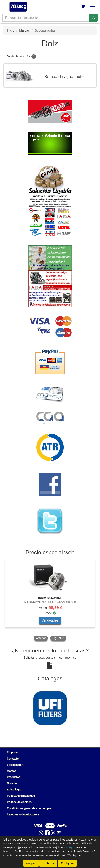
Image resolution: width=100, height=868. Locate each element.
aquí (71, 847)
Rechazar (48, 863)
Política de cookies (19, 802)
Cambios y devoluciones (23, 814)
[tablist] (50, 600)
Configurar (67, 863)
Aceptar (31, 863)
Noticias (12, 783)
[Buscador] (46, 18)
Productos (14, 777)
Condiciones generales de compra (29, 808)
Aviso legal (14, 790)
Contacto (13, 759)
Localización (15, 765)
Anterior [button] (41, 638)
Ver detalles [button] (50, 620)
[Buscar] (93, 18)
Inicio (11, 30)
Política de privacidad (21, 796)
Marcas (24, 30)
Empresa (13, 752)
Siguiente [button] (58, 638)
